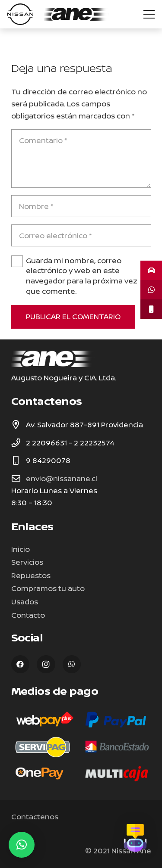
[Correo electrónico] (81, 235)
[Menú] (149, 14)
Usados (25, 602)
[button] (22, 845)
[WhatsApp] (72, 664)
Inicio (21, 549)
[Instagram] (46, 664)
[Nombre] (81, 206)
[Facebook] (21, 664)
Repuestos (31, 575)
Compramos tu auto (48, 588)
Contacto (28, 615)
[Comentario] (81, 159)
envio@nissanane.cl (62, 478)
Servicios (27, 562)
